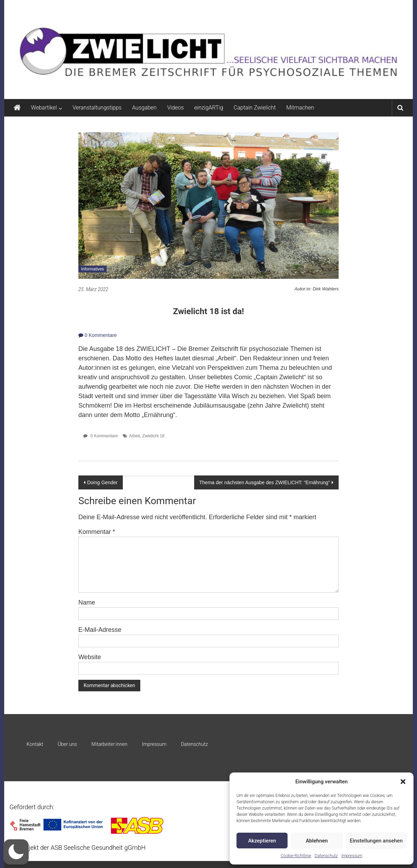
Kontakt (35, 744)
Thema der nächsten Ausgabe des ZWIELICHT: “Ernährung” (265, 482)
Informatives (93, 269)
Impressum (352, 856)
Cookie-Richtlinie (296, 856)
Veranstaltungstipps (97, 108)
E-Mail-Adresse (100, 630)
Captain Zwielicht (255, 108)
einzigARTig (208, 108)
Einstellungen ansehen (376, 841)
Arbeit (135, 436)
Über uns (67, 744)
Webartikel (44, 108)
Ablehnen (317, 841)
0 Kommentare (98, 335)
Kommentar (97, 532)
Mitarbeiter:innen (109, 744)
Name (87, 602)
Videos (176, 108)
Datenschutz (326, 856)
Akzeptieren (262, 841)
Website (90, 657)
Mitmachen (300, 108)
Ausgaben (144, 108)
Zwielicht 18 (153, 436)
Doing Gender (102, 482)
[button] (403, 782)
